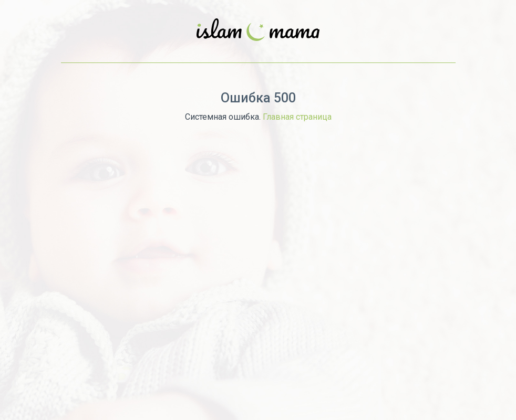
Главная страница (297, 117)
